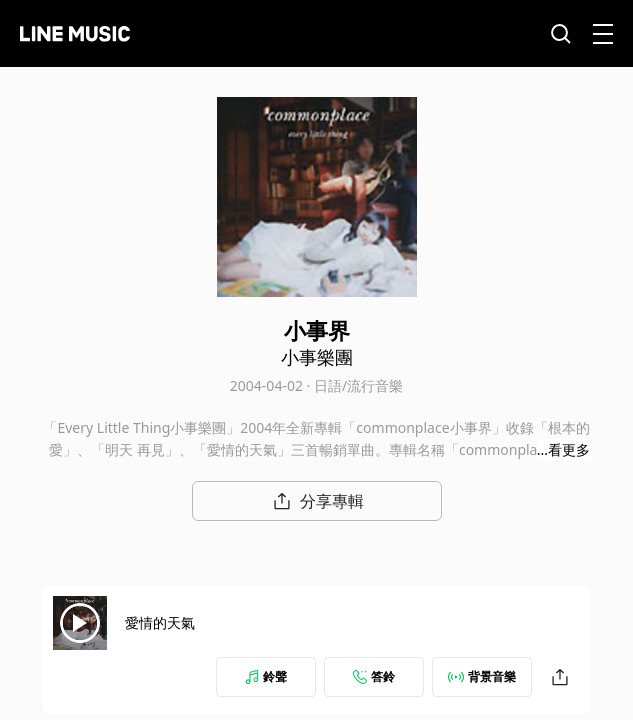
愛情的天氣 (160, 622)
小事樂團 (317, 357)
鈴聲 (266, 676)
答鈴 (374, 676)
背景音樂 (482, 676)
